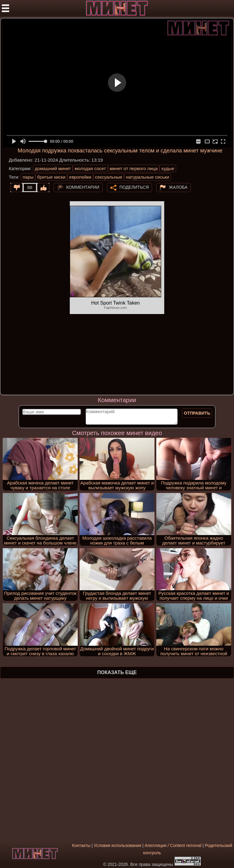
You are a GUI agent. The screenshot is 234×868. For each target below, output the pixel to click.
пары (28, 177)
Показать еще (117, 672)
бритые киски (51, 177)
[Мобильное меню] (5, 8)
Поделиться (134, 187)
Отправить (197, 413)
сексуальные (109, 177)
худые (168, 168)
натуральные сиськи (147, 177)
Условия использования (117, 845)
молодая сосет (90, 168)
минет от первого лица (134, 168)
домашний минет (53, 168)
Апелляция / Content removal (173, 845)
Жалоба (178, 187)
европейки (80, 177)
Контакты (81, 845)
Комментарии (83, 187)
